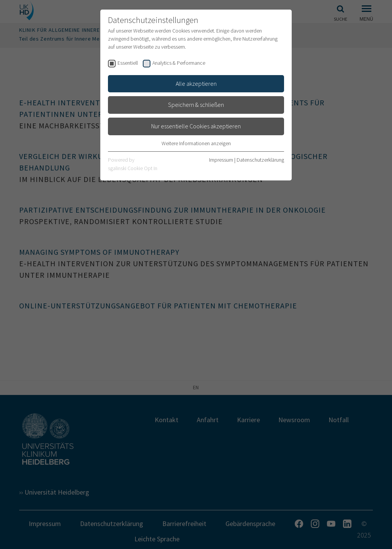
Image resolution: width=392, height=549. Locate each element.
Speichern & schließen (196, 105)
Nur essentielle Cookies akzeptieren (196, 126)
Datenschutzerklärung (260, 160)
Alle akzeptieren (196, 84)
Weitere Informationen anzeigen (196, 143)
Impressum (221, 160)
